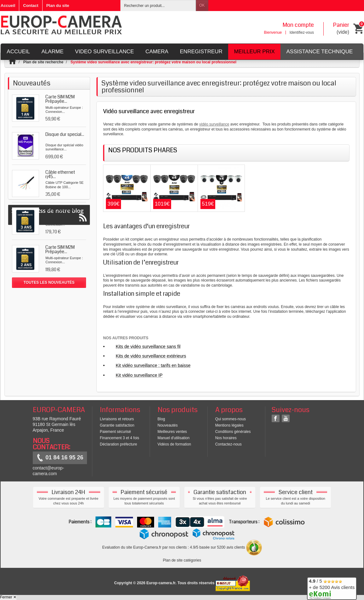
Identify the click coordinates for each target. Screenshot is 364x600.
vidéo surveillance (214, 124)
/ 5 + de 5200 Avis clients (332, 588)
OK (202, 5)
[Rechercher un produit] (158, 6)
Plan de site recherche (43, 62)
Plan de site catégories (182, 560)
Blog (161, 419)
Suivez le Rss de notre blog (49, 305)
